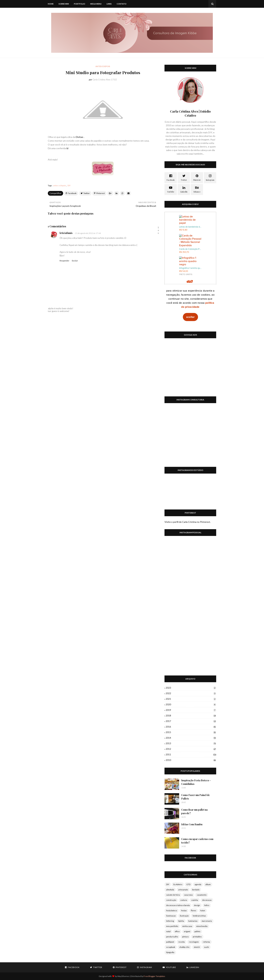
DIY (69, 185)
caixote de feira (173, 895)
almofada (170, 890)
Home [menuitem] (51, 4)
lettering (170, 921)
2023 (191, 688)
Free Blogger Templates (154, 976)
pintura (185, 937)
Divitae (79, 137)
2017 (191, 721)
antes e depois (60, 185)
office (177, 931)
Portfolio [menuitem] (80, 4)
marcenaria (207, 921)
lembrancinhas (199, 916)
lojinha (181, 921)
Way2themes (123, 976)
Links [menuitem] (109, 4)
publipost (170, 942)
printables (197, 937)
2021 (191, 699)
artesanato (183, 890)
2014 (191, 738)
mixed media (202, 926)
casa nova (188, 895)
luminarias (193, 921)
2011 (191, 755)
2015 (191, 732)
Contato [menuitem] (122, 4)
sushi (207, 947)
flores (194, 910)
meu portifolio (172, 926)
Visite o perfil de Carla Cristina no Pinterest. (188, 522)
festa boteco (172, 910)
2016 (191, 727)
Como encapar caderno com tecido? (197, 841)
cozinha (195, 900)
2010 (191, 760)
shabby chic (184, 947)
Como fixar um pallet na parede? (194, 811)
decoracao (207, 900)
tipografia (170, 952)
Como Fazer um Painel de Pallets (195, 797)
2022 (191, 693)
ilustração (184, 916)
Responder (64, 261)
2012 (191, 749)
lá (67, 148)
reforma (206, 942)
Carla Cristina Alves (102, 80)
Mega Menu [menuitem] (96, 4)
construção (171, 900)
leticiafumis (66, 233)
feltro (207, 905)
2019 (191, 710)
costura (184, 900)
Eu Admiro (178, 884)
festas (184, 910)
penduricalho (172, 937)
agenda (198, 884)
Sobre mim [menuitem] (64, 4)
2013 (191, 743)
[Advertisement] (190, 369)
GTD (188, 884)
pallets (197, 931)
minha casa (187, 926)
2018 (191, 716)
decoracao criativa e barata (178, 905)
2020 (191, 704)
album (208, 884)
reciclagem (194, 942)
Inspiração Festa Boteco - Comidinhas (196, 782)
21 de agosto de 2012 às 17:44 (88, 233)
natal (168, 931)
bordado (196, 890)
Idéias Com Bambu (192, 824)
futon (203, 910)
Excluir (75, 261)
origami (187, 931)
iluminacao (171, 916)
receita (181, 942)
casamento (202, 895)
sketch (197, 947)
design (197, 905)
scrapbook (171, 947)
